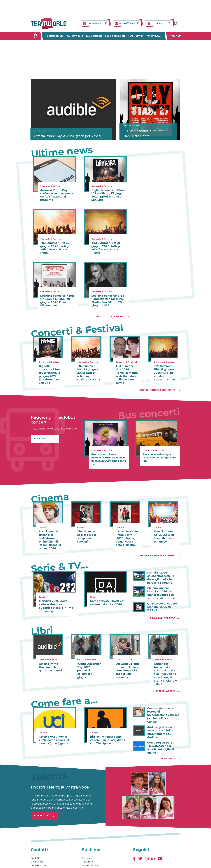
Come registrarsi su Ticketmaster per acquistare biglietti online (160, 730)
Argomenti (95, 23)
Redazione (88, 844)
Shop (159, 23)
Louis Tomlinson (115, 36)
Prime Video (153, 36)
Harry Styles (136, 36)
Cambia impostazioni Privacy (81, 863)
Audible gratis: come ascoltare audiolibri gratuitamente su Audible (164, 717)
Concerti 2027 (75, 36)
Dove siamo (37, 844)
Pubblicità (36, 851)
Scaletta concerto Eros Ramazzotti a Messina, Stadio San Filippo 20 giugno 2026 (108, 301)
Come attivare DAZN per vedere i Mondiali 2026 (106, 598)
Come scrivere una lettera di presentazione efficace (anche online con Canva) (163, 704)
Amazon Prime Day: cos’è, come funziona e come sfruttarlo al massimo (57, 195)
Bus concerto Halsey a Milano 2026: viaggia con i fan (159, 454)
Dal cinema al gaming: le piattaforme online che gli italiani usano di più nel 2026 (49, 536)
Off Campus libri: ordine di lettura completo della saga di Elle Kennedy (126, 662)
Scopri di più (42, 798)
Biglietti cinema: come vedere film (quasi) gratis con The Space (106, 730)
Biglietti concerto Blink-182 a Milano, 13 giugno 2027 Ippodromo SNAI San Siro (108, 195)
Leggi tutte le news (110, 316)
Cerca (178, 23)
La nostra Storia (90, 848)
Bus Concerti (42, 435)
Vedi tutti (176, 36)
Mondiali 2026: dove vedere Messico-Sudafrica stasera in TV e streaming (57, 599)
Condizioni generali (39, 863)
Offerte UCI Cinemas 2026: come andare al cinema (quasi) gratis (56, 730)
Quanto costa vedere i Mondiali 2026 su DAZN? (163, 599)
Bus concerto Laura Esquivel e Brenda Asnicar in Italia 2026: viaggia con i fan (109, 455)
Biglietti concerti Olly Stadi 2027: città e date (150, 136)
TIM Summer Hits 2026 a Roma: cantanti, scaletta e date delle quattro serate (127, 373)
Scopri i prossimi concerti (157, 386)
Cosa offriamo (127, 23)
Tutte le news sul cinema (157, 551)
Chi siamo (87, 840)
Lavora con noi (38, 848)
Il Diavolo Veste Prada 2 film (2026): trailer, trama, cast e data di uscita (127, 534)
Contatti (35, 840)
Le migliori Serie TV (162, 610)
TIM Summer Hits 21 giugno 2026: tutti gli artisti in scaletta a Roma (106, 248)
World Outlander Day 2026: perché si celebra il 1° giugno (89, 660)
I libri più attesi (164, 682)
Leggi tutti (167, 741)
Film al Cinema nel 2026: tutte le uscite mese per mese (166, 532)
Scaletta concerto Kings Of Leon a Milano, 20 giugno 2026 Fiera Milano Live (57, 301)
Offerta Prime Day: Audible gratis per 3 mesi (58, 133)
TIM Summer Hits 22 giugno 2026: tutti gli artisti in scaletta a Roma (55, 248)
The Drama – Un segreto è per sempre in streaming (87, 532)
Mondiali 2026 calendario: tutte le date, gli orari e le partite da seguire (163, 573)
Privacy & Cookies (58, 863)
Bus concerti (94, 36)
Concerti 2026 (55, 36)
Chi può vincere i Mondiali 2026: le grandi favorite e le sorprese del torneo (163, 588)
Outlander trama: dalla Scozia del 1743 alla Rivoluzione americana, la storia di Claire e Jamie (165, 665)
